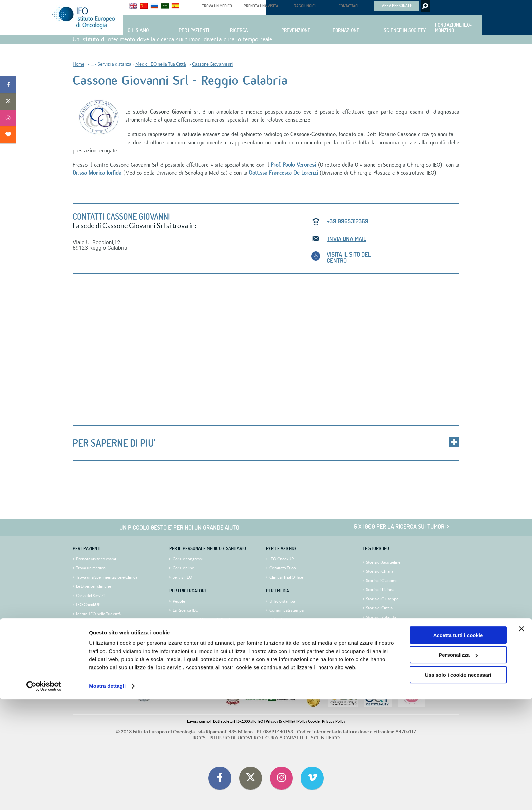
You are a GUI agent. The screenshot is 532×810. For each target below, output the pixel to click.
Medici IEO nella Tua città (98, 614)
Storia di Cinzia (379, 608)
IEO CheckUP (88, 605)
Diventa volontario (93, 650)
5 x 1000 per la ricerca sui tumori (400, 526)
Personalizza (458, 765)
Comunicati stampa (287, 610)
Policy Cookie (308, 721)
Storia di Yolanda (381, 617)
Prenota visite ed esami (96, 559)
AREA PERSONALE (397, 5)
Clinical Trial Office (286, 577)
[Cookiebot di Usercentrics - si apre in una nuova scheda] (44, 797)
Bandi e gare (184, 629)
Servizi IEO (183, 577)
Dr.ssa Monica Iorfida (97, 173)
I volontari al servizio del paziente (105, 641)
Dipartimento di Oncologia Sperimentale (208, 619)
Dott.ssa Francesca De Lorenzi (283, 173)
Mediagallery (281, 629)
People (179, 601)
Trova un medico (91, 568)
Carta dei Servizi (90, 595)
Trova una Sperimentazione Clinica (107, 577)
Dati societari (224, 721)
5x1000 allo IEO (250, 721)
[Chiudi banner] (521, 739)
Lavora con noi (199, 721)
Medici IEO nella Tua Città (161, 64)
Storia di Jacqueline (383, 562)
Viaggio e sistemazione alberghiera (106, 632)
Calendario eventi (285, 619)
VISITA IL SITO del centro (349, 257)
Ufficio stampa (282, 601)
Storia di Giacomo (382, 580)
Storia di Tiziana (380, 590)
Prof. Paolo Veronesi (293, 165)
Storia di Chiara (380, 571)
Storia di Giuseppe (382, 599)
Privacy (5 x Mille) (280, 721)
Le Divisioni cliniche (93, 586)
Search (425, 6)
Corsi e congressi (188, 559)
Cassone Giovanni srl (212, 64)
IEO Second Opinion (94, 623)
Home (79, 64)
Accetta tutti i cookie (458, 746)
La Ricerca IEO (186, 610)
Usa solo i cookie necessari (458, 785)
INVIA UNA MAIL (347, 239)
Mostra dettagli (107, 797)
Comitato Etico (283, 568)
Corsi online (183, 568)
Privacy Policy (334, 721)
